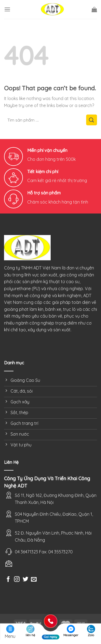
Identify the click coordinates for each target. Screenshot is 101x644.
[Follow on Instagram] (17, 580)
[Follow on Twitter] (25, 580)
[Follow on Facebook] (8, 580)
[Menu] (7, 9)
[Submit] (92, 120)
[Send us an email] (34, 580)
